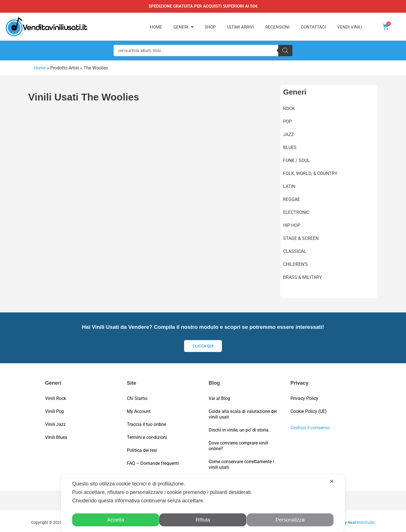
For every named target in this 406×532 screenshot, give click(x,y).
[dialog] (203, 503)
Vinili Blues (56, 435)
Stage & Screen (301, 238)
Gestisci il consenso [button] (310, 425)
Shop (210, 27)
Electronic (296, 212)
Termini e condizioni (147, 435)
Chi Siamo (137, 396)
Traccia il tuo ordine (146, 422)
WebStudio (361, 520)
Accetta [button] (116, 520)
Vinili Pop (55, 409)
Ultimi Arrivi (240, 27)
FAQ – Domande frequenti (153, 461)
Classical (295, 251)
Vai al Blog (219, 396)
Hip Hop (292, 225)
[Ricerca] (285, 51)
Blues (290, 147)
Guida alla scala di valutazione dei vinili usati (243, 412)
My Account (139, 409)
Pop (287, 121)
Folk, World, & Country (310, 173)
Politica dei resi (142, 448)
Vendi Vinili (350, 27)
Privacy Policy (304, 396)
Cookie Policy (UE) (309, 409)
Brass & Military (303, 277)
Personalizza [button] (290, 520)
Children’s (295, 264)
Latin (289, 186)
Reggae (292, 199)
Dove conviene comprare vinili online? (238, 443)
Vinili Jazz (55, 422)
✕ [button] (332, 481)
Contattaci (313, 27)
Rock (289, 108)
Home (156, 27)
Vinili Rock (56, 396)
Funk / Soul (296, 160)
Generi (183, 27)
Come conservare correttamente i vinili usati (241, 462)
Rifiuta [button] (203, 520)
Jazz (289, 134)
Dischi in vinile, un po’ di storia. (239, 427)
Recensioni (277, 27)
